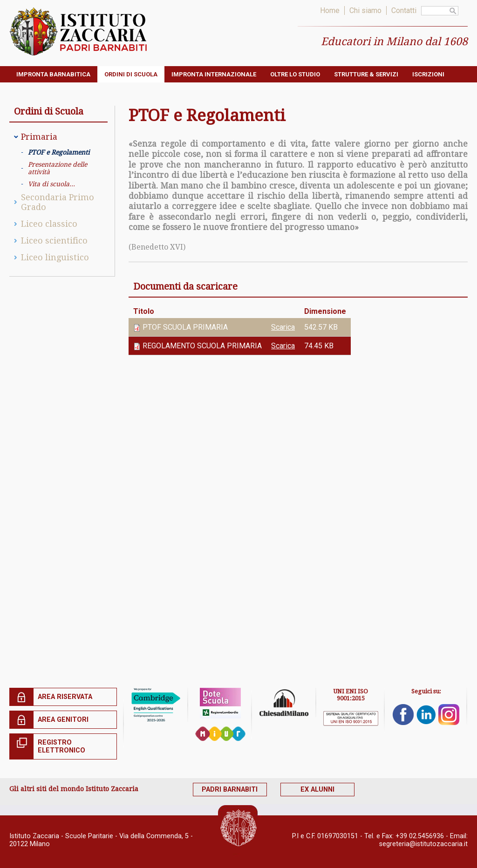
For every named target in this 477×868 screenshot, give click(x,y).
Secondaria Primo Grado (58, 202)
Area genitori (63, 720)
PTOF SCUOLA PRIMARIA (185, 327)
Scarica (283, 327)
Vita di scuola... (51, 184)
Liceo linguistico (55, 257)
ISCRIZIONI (428, 74)
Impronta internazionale (214, 74)
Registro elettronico (61, 746)
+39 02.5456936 (420, 833)
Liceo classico (49, 224)
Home (330, 10)
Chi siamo (365, 10)
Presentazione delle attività (58, 168)
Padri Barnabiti (234, 790)
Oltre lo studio (295, 74)
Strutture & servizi (366, 74)
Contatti (404, 10)
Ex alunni (330, 790)
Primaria (39, 137)
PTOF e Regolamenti (59, 152)
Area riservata (65, 697)
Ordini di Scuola (131, 74)
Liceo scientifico (54, 241)
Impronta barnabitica (53, 74)
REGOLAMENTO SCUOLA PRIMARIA (202, 346)
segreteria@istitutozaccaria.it (423, 841)
